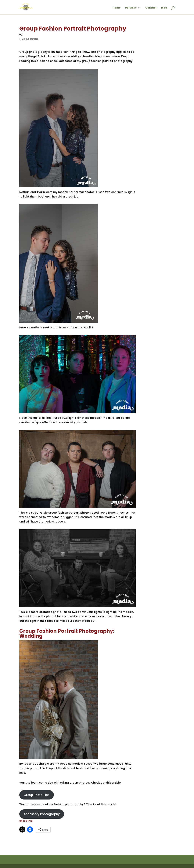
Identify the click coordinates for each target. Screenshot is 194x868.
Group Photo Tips (37, 795)
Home (117, 8)
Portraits (33, 39)
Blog (164, 8)
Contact (151, 8)
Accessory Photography (42, 814)
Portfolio (131, 8)
